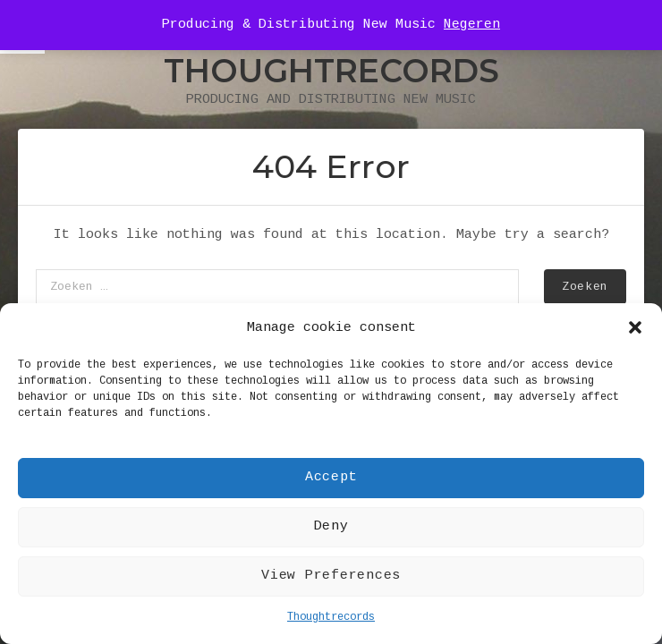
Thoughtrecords (331, 617)
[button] (635, 327)
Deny (331, 526)
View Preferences (331, 576)
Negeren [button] (472, 25)
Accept (331, 477)
